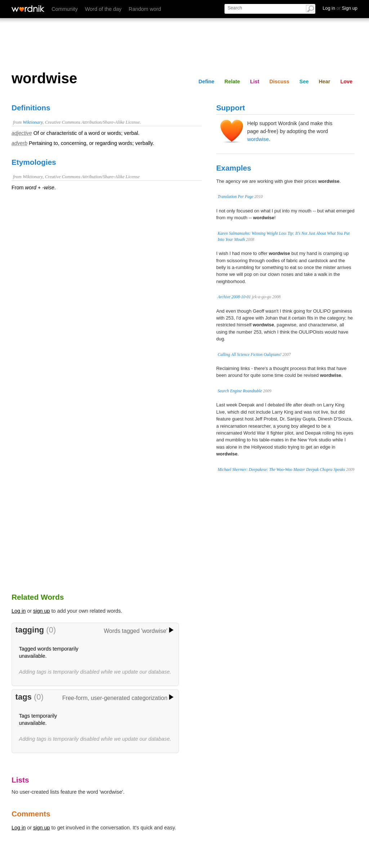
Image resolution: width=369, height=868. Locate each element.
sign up (41, 611)
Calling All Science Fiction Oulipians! (250, 354)
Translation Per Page (235, 197)
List (255, 81)
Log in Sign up (340, 8)
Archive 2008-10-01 (234, 297)
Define (206, 81)
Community (65, 9)
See (304, 81)
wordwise (258, 139)
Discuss (279, 81)
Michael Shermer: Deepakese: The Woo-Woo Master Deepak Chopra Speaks (281, 470)
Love (346, 81)
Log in (19, 611)
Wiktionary (33, 122)
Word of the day (103, 9)
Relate (232, 81)
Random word (145, 9)
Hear (324, 81)
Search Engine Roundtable (240, 391)
